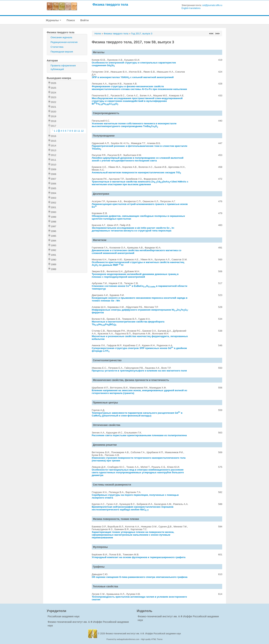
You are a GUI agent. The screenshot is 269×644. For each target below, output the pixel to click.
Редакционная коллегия (64, 42)
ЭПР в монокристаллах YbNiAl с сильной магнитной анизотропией (133, 77)
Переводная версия (62, 52)
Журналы (54, 20)
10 (75, 131)
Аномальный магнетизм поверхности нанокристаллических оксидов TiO (136, 172)
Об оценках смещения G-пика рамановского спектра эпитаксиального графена (140, 577)
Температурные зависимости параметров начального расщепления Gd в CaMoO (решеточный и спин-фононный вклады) (137, 414)
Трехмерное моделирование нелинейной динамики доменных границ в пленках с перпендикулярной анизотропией (135, 275)
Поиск (71, 20)
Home (98, 34)
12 (82, 131)
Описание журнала (61, 37)
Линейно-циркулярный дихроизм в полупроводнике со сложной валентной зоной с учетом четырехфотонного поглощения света (138, 159)
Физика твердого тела (110, 4)
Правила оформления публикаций (63, 67)
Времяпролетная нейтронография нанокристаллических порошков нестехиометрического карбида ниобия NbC (133, 508)
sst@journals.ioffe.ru (212, 5)
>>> (217, 34)
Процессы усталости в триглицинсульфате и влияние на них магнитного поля (139, 371)
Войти (84, 20)
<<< (211, 34)
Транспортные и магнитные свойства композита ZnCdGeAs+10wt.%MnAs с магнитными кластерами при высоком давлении (140, 183)
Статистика (57, 47)
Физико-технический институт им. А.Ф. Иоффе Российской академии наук (143, 634)
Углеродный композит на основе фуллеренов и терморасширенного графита (139, 557)
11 (79, 131)
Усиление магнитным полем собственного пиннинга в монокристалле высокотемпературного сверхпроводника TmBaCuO (134, 125)
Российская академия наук (64, 616)
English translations (191, 8)
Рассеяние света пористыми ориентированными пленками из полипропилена (139, 435)
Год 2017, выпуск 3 (142, 34)
